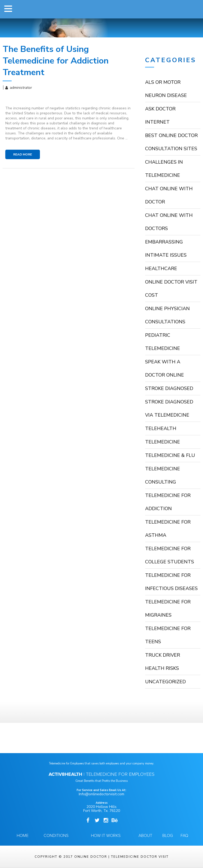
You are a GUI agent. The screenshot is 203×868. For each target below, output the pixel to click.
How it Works (106, 836)
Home (23, 836)
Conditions (56, 836)
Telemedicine (163, 442)
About (145, 836)
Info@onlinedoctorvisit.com (101, 794)
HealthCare (161, 269)
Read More (23, 154)
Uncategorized (165, 682)
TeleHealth (161, 428)
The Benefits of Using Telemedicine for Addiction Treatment (56, 61)
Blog (168, 836)
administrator (21, 88)
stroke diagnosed (169, 388)
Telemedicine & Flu (170, 455)
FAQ (184, 836)
